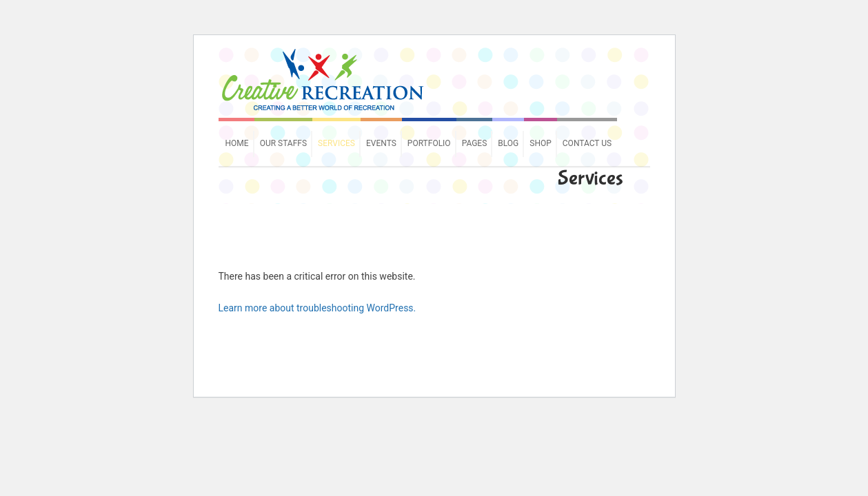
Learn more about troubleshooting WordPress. (317, 308)
